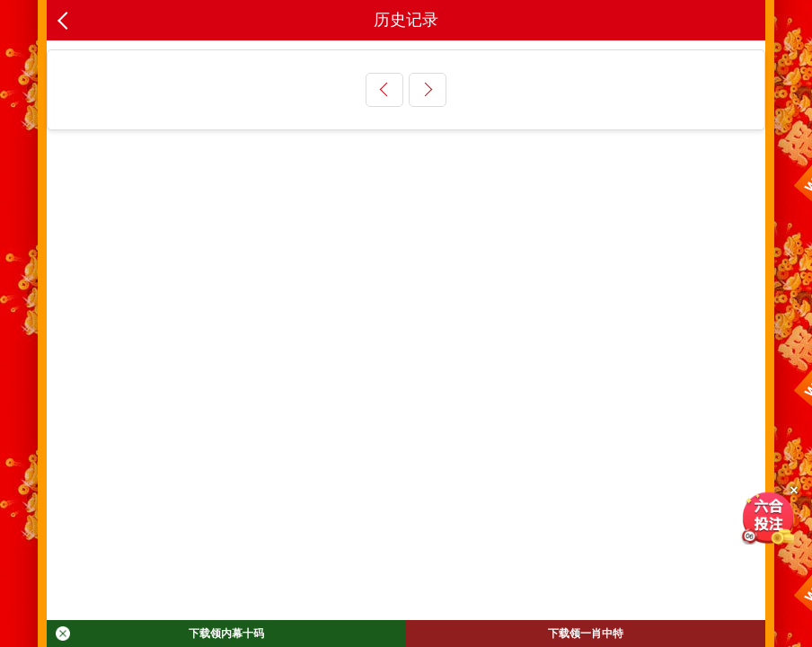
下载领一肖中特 (586, 634)
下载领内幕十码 (160, 634)
